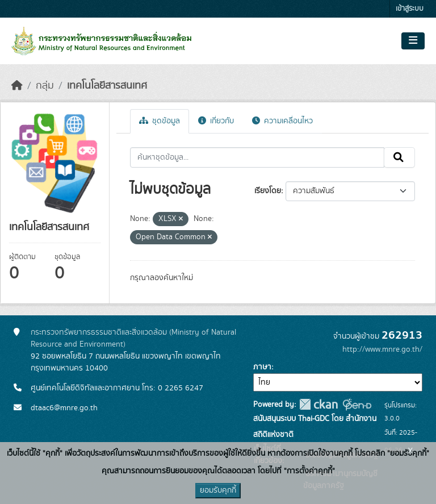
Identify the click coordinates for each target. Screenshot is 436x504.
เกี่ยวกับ (216, 121)
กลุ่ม (45, 86)
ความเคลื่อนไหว (282, 121)
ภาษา (262, 367)
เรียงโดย (268, 191)
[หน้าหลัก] (17, 86)
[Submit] (399, 157)
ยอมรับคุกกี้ (218, 490)
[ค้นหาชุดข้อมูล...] (257, 157)
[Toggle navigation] (413, 41)
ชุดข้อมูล (160, 121)
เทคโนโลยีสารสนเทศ (107, 86)
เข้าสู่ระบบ (410, 9)
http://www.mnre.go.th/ (382, 349)
